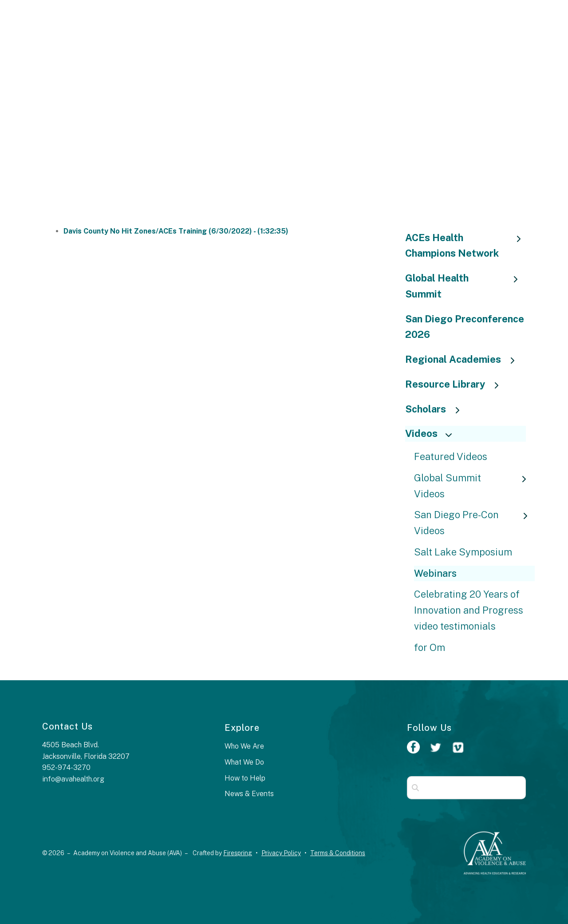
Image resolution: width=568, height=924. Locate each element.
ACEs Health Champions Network (466, 246)
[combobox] (466, 788)
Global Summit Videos (475, 486)
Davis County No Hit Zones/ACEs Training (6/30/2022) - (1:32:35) (176, 231)
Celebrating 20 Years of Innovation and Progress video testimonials (469, 610)
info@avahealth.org (73, 779)
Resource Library (456, 384)
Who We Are (244, 746)
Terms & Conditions (338, 853)
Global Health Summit (466, 286)
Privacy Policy (281, 853)
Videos (432, 433)
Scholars (437, 409)
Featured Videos (451, 456)
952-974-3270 (66, 767)
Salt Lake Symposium (463, 552)
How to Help (245, 778)
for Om (430, 647)
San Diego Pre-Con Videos (475, 523)
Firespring (238, 853)
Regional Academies (464, 359)
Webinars (435, 573)
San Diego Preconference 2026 (465, 327)
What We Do (244, 762)
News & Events (249, 794)
